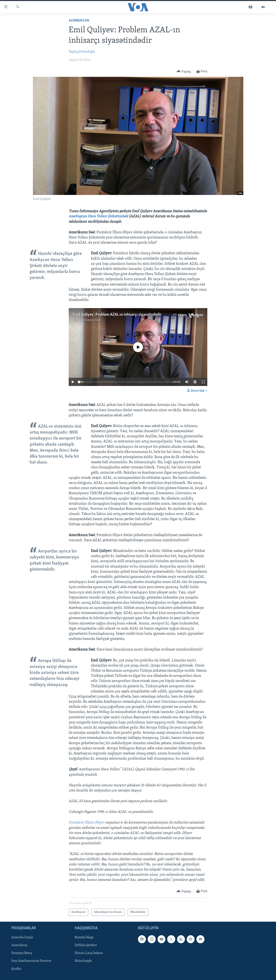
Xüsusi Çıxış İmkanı (89, 953)
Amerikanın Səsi (89, 320)
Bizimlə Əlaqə (84, 937)
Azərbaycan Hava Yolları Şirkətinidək (98, 216)
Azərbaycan (79, 21)
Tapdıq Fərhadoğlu (82, 52)
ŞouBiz (16, 969)
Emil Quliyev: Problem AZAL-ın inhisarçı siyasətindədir (117, 315)
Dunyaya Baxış (22, 953)
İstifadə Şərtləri (86, 945)
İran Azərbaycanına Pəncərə (31, 961)
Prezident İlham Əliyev (87, 823)
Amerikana (19, 945)
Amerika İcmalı (22, 937)
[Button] (184, 72)
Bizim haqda (83, 961)
